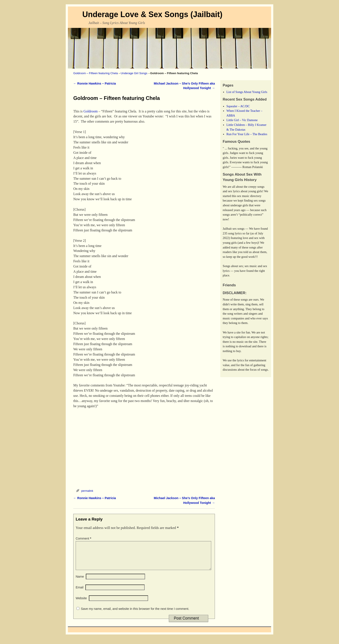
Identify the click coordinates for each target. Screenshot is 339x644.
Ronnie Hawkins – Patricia (95, 83)
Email (80, 593)
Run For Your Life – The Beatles (247, 134)
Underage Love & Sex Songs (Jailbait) (152, 14)
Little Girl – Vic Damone (242, 120)
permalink (87, 491)
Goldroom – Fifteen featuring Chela (96, 73)
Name (80, 582)
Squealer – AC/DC (238, 106)
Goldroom (91, 111)
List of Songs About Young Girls (247, 92)
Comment (84, 538)
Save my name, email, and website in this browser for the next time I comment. (135, 614)
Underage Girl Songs (134, 73)
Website (81, 603)
